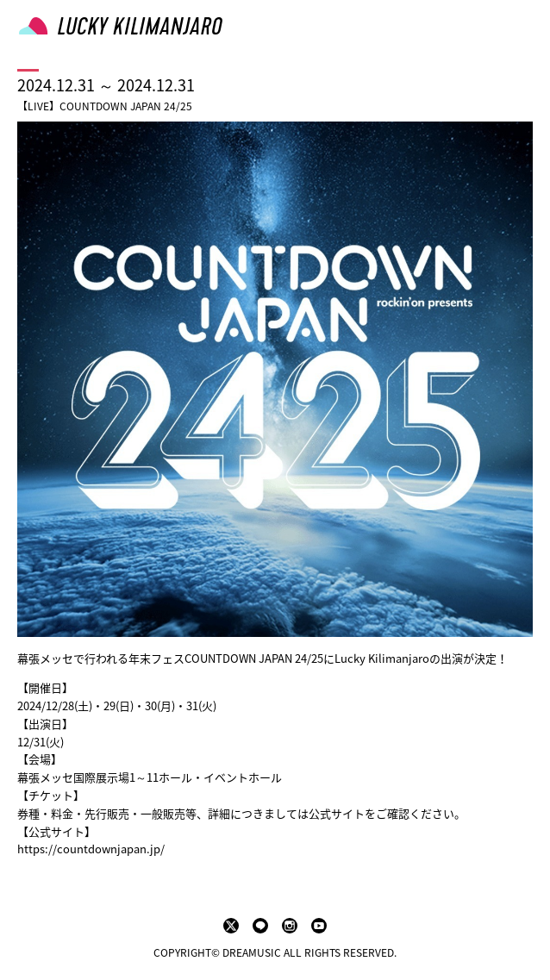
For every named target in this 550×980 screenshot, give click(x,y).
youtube (319, 926)
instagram (290, 926)
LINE (260, 926)
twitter (231, 926)
